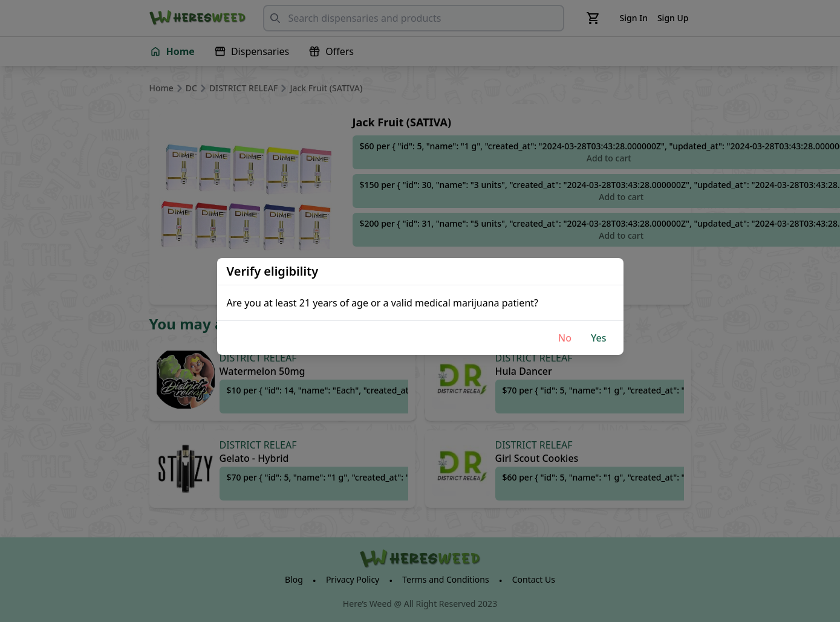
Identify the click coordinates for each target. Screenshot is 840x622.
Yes (599, 338)
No (565, 338)
